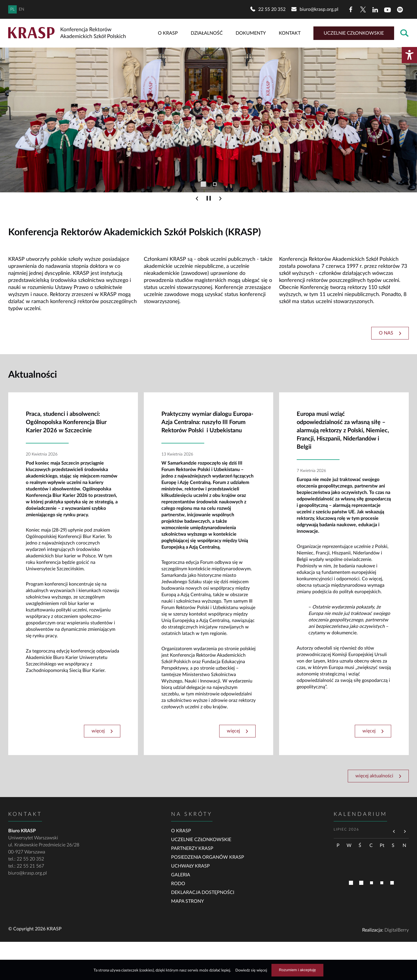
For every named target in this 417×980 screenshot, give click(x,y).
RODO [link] (178, 884)
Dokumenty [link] (251, 33)
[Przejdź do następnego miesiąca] (405, 832)
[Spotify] (400, 9)
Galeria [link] (181, 875)
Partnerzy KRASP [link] (192, 848)
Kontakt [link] (290, 33)
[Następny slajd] (220, 199)
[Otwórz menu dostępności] (409, 55)
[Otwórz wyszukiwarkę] (404, 33)
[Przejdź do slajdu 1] (203, 184)
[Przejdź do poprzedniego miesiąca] (394, 832)
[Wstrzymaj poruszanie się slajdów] (209, 199)
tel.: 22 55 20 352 (26, 859)
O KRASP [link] (168, 33)
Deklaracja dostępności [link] (203, 892)
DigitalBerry (397, 930)
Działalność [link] (207, 33)
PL (12, 9)
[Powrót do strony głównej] (68, 33)
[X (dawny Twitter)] (363, 10)
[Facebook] (351, 9)
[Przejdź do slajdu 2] (215, 184)
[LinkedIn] (375, 9)
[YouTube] (388, 9)
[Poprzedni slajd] (197, 199)
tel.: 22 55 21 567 (26, 866)
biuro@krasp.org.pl (28, 873)
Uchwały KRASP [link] (190, 866)
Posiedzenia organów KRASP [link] (208, 857)
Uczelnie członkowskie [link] (354, 33)
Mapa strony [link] (188, 901)
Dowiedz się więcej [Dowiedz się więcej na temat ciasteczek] (251, 970)
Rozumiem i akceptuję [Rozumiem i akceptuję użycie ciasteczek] (298, 970)
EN (22, 9)
